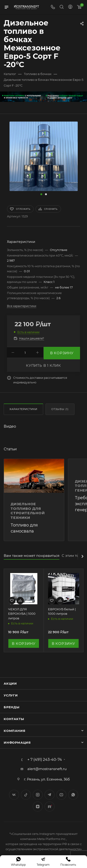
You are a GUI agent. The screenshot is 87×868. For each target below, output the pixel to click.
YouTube (61, 795)
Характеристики (23, 409)
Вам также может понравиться (32, 556)
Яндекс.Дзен (38, 807)
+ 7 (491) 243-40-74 (45, 760)
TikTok (50, 807)
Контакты (14, 719)
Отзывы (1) (60, 409)
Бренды (12, 707)
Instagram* (38, 795)
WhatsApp (73, 795)
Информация (17, 743)
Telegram (50, 795)
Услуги (11, 695)
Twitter (26, 795)
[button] (41, 194)
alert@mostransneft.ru (47, 769)
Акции (10, 683)
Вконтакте (14, 795)
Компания (14, 731)
